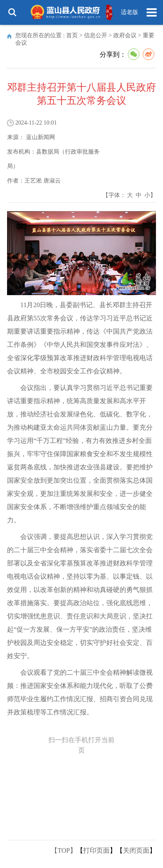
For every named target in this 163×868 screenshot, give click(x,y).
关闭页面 (136, 850)
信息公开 (96, 35)
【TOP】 (64, 850)
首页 (72, 35)
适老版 (129, 12)
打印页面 (96, 850)
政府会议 (125, 35)
